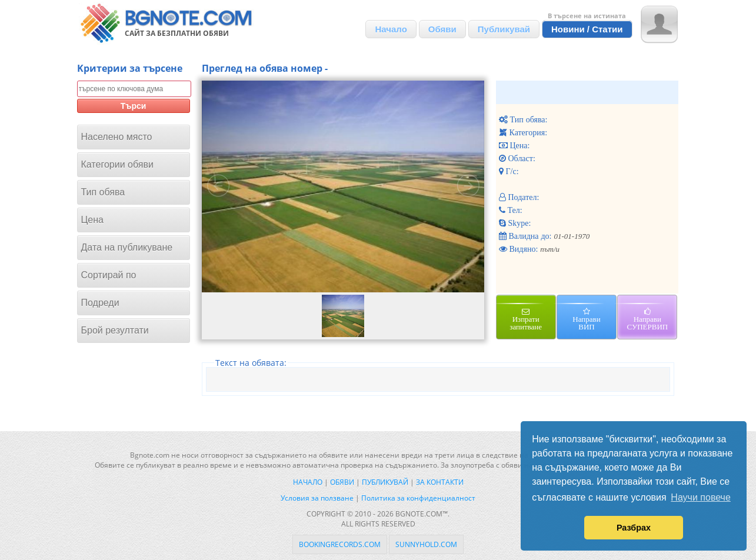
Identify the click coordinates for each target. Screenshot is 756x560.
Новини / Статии (587, 29)
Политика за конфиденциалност (418, 498)
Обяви (442, 29)
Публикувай (504, 29)
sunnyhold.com (426, 544)
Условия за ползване (317, 498)
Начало (391, 29)
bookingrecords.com (340, 544)
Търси (134, 106)
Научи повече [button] (700, 497)
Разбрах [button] (634, 528)
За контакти (440, 482)
